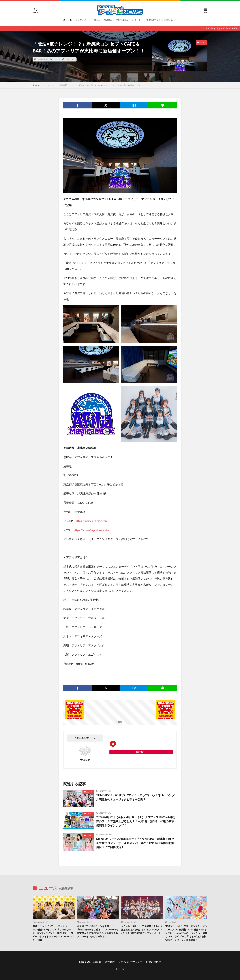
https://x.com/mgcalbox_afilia (91, 530)
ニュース (67, 20)
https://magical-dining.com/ (92, 521)
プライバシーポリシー (130, 962)
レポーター (137, 20)
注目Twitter (122, 20)
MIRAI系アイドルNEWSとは (160, 20)
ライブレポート (83, 20)
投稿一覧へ (140, 752)
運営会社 (110, 962)
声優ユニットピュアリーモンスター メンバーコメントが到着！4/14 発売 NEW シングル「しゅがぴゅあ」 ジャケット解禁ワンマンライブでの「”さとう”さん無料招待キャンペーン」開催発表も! (186, 933)
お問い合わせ (153, 962)
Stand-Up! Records (90, 962)
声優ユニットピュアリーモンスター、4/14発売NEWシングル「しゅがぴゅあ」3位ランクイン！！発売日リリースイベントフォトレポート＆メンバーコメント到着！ (53, 933)
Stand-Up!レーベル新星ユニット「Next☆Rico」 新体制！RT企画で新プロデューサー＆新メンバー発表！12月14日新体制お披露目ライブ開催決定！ (135, 843)
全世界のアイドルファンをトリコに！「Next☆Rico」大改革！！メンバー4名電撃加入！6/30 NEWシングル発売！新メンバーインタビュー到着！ (98, 931)
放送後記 (108, 20)
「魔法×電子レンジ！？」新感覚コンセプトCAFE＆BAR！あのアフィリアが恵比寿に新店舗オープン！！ (101, 85)
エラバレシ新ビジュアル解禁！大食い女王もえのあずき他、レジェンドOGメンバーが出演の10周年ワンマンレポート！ (142, 930)
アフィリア (69, 59)
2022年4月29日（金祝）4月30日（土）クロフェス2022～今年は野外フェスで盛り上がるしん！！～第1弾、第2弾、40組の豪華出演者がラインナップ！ (136, 821)
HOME (38, 85)
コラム (97, 20)
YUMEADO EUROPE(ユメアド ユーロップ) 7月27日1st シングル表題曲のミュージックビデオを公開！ (135, 797)
